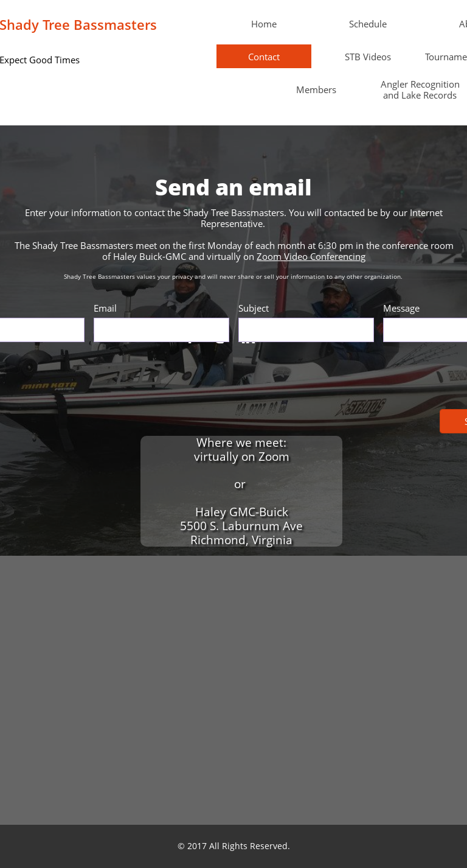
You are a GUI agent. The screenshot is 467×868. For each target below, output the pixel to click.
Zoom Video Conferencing (311, 256)
